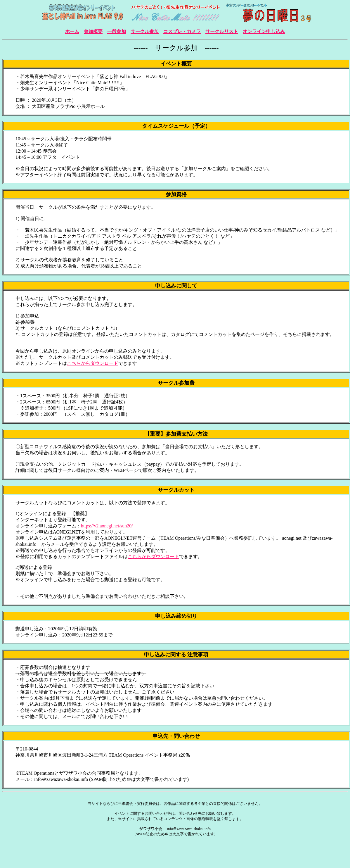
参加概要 (93, 31)
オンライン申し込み (264, 31)
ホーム (72, 31)
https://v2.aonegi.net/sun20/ (107, 526)
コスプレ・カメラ (182, 31)
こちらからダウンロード (93, 363)
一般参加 (117, 31)
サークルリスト (222, 31)
